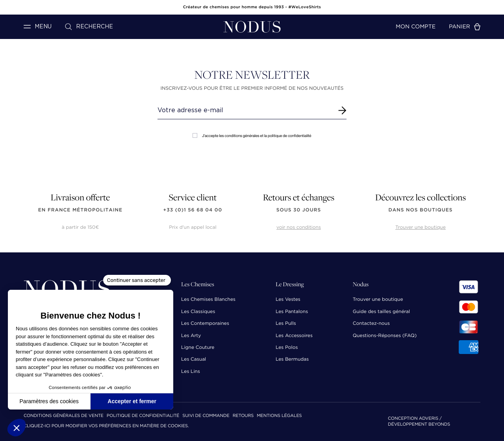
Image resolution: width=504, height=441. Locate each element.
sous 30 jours (299, 210)
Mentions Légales (279, 416)
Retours (243, 416)
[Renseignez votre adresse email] (245, 110)
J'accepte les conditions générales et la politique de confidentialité (252, 136)
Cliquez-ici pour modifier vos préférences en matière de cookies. (106, 426)
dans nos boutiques (420, 210)
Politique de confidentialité (143, 416)
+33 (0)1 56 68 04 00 (193, 210)
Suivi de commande (206, 416)
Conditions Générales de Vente (64, 416)
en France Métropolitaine (80, 210)
